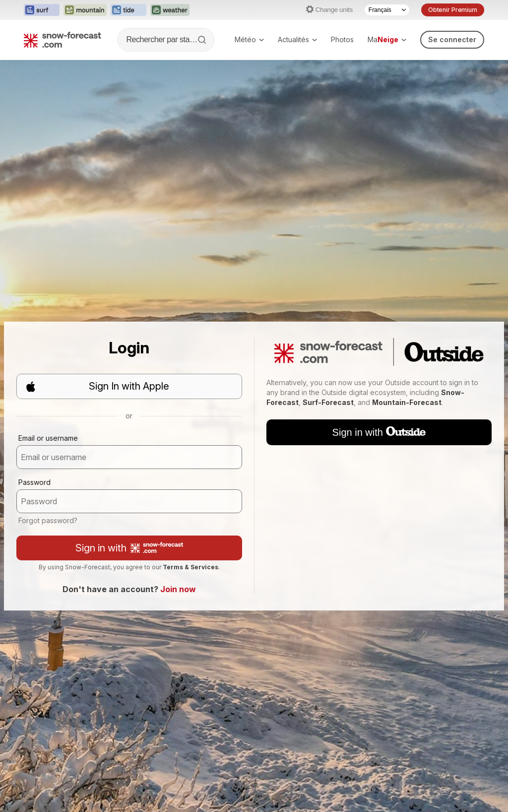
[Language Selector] (387, 10)
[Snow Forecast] (63, 40)
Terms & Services (190, 567)
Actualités (297, 39)
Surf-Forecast (328, 402)
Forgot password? (48, 520)
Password (34, 482)
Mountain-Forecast (407, 402)
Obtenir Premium (453, 10)
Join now (178, 589)
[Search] (203, 40)
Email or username (48, 438)
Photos (342, 39)
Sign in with (129, 548)
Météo (249, 39)
